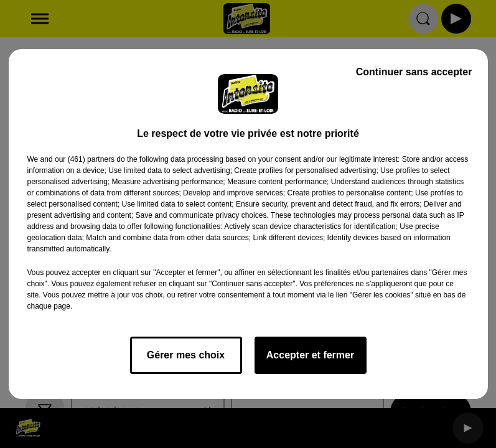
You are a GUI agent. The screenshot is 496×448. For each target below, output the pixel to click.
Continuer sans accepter (414, 72)
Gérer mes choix (186, 355)
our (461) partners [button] (85, 159)
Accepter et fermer (310, 355)
